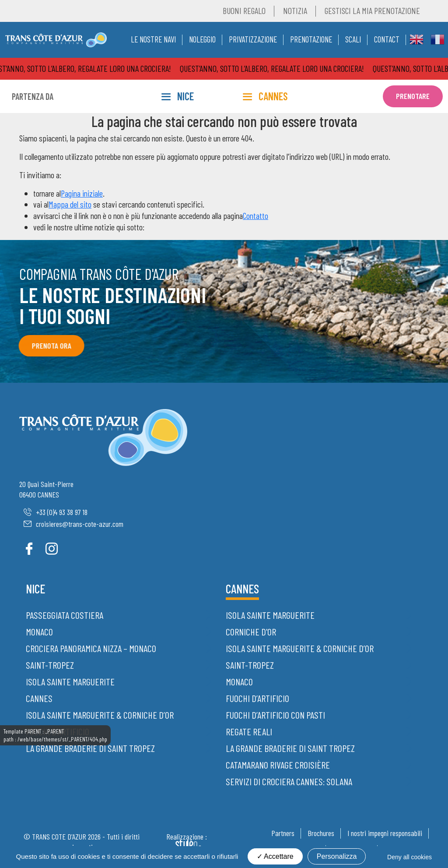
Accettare (275, 856)
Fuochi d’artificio (58, 731)
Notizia (295, 11)
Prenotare (413, 96)
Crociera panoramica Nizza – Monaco (91, 648)
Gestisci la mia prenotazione (372, 11)
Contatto (255, 215)
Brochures (321, 833)
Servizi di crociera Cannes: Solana (289, 781)
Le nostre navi (153, 39)
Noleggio (202, 39)
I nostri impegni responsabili (385, 833)
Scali (353, 39)
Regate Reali (249, 731)
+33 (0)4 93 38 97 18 (56, 512)
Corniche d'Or (251, 632)
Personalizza (337, 856)
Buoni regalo (244, 11)
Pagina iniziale (82, 193)
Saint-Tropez (50, 665)
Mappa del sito (70, 204)
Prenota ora (49, 346)
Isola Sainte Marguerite (70, 681)
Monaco (39, 632)
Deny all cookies (409, 857)
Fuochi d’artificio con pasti (275, 715)
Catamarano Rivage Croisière (278, 765)
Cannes (39, 698)
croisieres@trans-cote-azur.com (73, 524)
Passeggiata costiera (65, 615)
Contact (387, 39)
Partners (283, 833)
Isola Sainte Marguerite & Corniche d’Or (100, 715)
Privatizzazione (253, 39)
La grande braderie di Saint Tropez (90, 748)
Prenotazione (311, 39)
